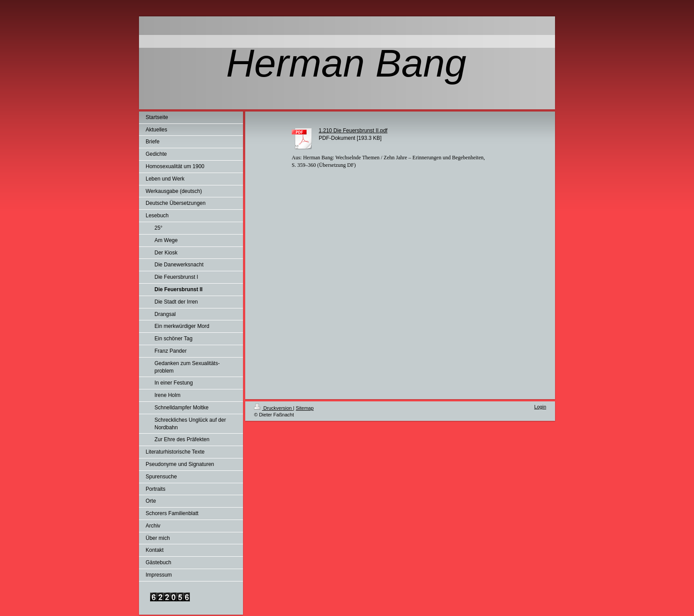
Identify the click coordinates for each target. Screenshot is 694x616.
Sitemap (305, 408)
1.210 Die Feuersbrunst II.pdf (353, 131)
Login (540, 407)
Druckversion (274, 408)
